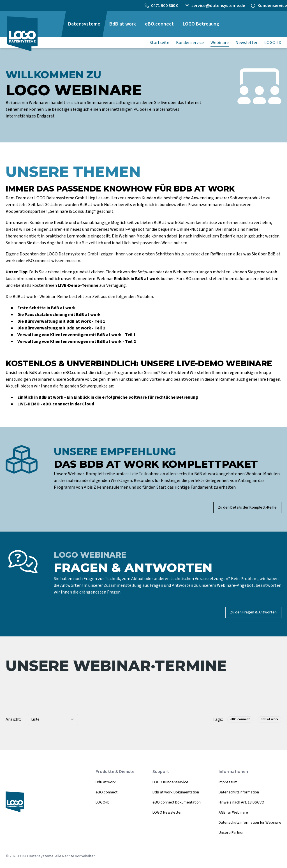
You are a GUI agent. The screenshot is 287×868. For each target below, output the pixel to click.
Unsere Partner (231, 833)
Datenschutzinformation (239, 792)
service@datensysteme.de (218, 6)
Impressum (228, 782)
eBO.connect (107, 792)
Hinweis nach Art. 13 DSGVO (241, 802)
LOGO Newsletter (167, 812)
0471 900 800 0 (165, 6)
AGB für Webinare (233, 812)
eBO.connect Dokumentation (177, 802)
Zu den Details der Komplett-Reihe (247, 507)
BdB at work (106, 782)
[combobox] (53, 719)
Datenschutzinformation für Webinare (250, 823)
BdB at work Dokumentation (176, 792)
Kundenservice (272, 6)
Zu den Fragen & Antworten (253, 612)
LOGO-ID (103, 802)
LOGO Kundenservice (170, 782)
